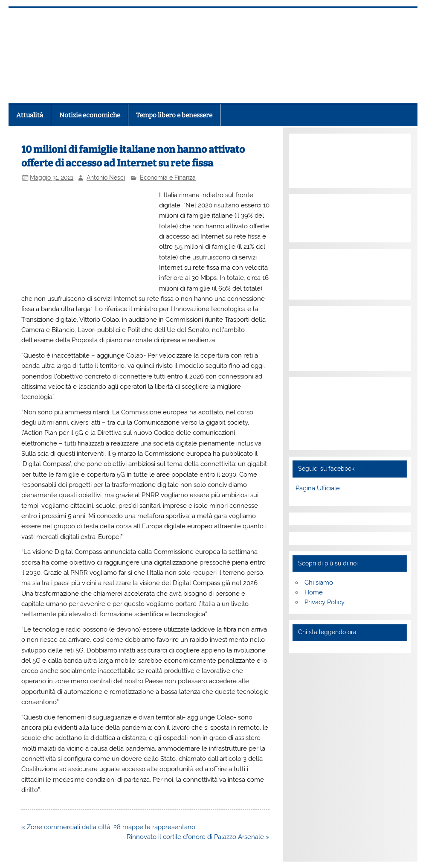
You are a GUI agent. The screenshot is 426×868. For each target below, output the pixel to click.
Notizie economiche (90, 115)
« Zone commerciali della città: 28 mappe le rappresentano (108, 827)
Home (314, 592)
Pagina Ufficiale (318, 488)
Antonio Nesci (106, 178)
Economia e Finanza (168, 178)
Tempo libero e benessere (174, 115)
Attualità (30, 115)
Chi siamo (319, 583)
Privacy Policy (325, 602)
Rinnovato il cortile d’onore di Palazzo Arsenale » (198, 837)
